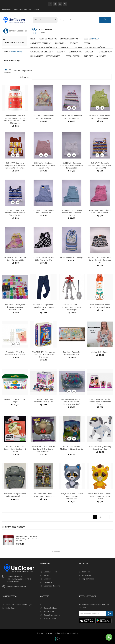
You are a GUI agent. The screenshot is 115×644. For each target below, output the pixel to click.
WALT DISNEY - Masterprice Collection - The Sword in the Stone (43, 377)
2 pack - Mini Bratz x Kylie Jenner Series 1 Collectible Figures (100, 425)
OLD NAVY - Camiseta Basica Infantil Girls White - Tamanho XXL (72, 188)
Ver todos (57, 552)
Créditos (47, 594)
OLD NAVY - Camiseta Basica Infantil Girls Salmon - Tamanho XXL (43, 188)
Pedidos (47, 590)
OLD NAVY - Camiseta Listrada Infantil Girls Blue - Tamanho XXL (15, 236)
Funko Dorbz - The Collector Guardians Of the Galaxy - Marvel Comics (43, 472)
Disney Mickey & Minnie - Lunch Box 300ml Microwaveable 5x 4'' (72, 425)
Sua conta (45, 578)
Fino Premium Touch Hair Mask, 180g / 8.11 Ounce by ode (38, 536)
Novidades (87, 590)
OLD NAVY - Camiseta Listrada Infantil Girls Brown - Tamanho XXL (100, 188)
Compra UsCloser (51, 608)
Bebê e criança (49, 612)
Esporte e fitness (51, 619)
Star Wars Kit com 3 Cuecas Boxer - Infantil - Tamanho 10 (100, 283)
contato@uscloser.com (17, 601)
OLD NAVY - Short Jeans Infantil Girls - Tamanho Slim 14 (72, 236)
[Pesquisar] (78, 20)
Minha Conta (10, 623)
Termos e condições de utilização (19, 619)
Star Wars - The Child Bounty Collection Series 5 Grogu (15, 472)
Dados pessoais (50, 587)
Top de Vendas (88, 594)
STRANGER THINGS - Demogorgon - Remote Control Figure (72, 330)
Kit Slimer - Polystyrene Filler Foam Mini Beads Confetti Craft (15, 330)
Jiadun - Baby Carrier (100, 375)
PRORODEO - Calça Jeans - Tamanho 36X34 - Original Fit (43, 330)
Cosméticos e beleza (52, 615)
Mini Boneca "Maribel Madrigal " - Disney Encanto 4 (72, 472)
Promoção (86, 587)
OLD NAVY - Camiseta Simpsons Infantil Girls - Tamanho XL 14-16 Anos (15, 188)
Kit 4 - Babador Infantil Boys (72, 281)
